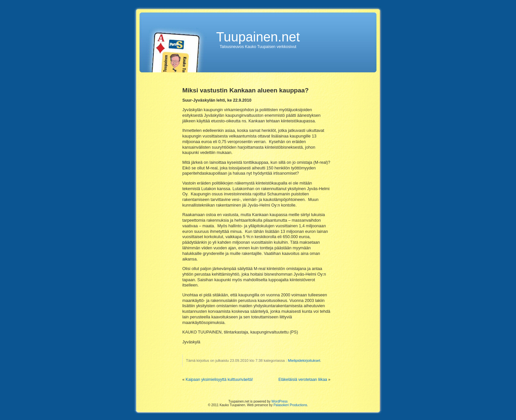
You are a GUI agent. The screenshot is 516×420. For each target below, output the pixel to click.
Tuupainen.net (258, 37)
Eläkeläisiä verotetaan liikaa (303, 380)
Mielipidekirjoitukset (304, 360)
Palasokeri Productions (290, 405)
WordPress (280, 401)
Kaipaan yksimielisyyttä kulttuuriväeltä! (219, 380)
